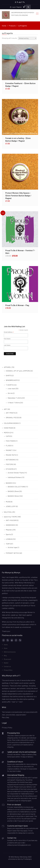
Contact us (7, 666)
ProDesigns (27, 859)
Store (6, 648)
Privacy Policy (8, 670)
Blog (5, 656)
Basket (6, 663)
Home (6, 645)
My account (7, 659)
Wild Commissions (10, 652)
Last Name (7, 345)
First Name (7, 339)
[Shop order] (27, 38)
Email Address (9, 332)
